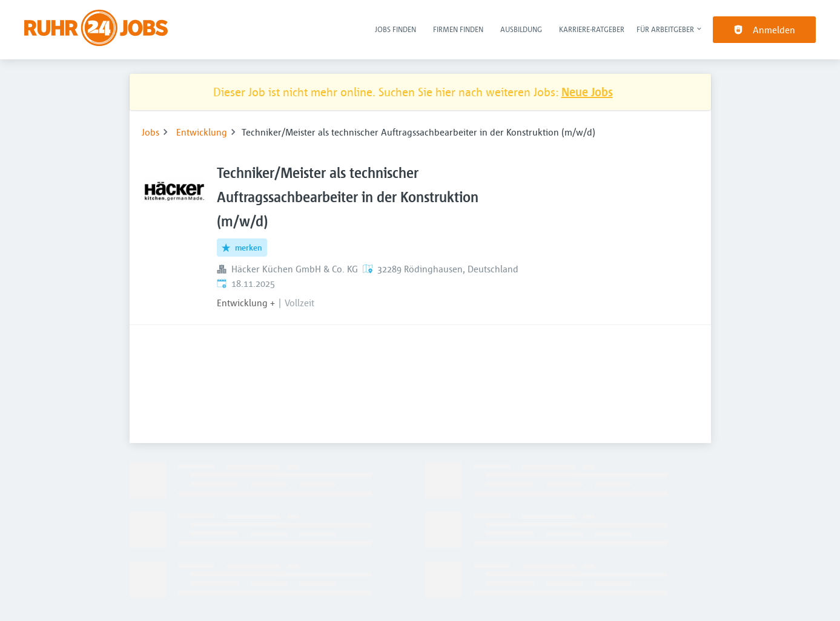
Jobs (150, 132)
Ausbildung (521, 29)
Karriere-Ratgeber (592, 29)
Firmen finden (458, 29)
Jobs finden (395, 29)
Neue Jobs (587, 92)
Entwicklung (202, 132)
